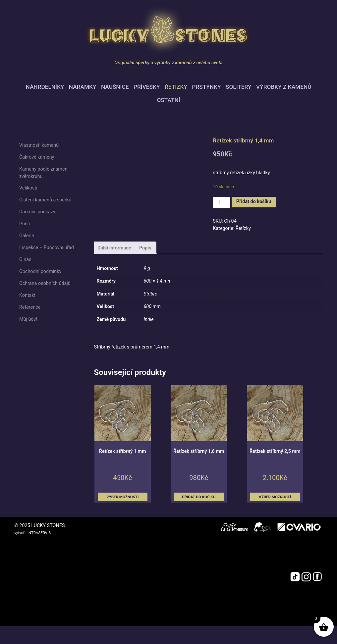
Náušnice (115, 87)
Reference (30, 307)
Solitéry (239, 87)
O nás (25, 260)
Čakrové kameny (37, 157)
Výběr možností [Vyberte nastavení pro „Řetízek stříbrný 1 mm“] (122, 497)
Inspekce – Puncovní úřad (47, 248)
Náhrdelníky (45, 87)
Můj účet (28, 319)
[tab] (114, 248)
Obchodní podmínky (40, 271)
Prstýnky (206, 87)
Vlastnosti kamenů (39, 145)
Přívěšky (147, 87)
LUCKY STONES (48, 526)
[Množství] (221, 203)
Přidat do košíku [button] (199, 497)
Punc (25, 224)
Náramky (83, 87)
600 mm (152, 307)
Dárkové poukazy (37, 212)
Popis (145, 248)
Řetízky (176, 87)
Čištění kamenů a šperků (45, 200)
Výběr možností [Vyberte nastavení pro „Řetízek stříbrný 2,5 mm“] (275, 497)
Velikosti (28, 188)
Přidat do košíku (254, 202)
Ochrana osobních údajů (45, 283)
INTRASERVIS (39, 533)
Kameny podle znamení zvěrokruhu (44, 173)
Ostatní (168, 100)
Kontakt (28, 295)
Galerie (27, 236)
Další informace (114, 248)
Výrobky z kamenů (284, 87)
